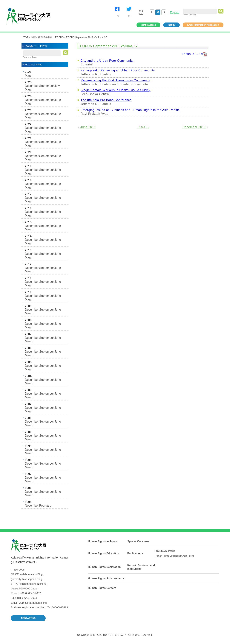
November (32, 506)
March (29, 76)
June (58, 100)
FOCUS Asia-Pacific (165, 551)
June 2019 (88, 127)
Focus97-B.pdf (193, 54)
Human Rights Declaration (104, 567)
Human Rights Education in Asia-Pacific (175, 556)
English (175, 12)
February (45, 506)
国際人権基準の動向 (42, 37)
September (47, 86)
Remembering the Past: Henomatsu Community (115, 80)
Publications (135, 553)
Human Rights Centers (102, 588)
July (57, 86)
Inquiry (171, 25)
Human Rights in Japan (102, 541)
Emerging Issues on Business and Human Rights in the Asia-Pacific (130, 110)
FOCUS (59, 37)
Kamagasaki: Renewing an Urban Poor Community (118, 70)
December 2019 (194, 127)
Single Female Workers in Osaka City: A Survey (116, 90)
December (32, 86)
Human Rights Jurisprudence (106, 578)
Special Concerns (138, 541)
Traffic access (148, 25)
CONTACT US (28, 618)
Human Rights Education (103, 553)
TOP (26, 37)
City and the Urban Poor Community (107, 61)
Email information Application (203, 25)
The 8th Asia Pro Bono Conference (106, 100)
